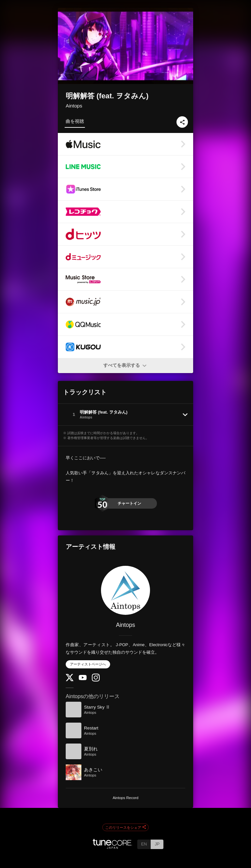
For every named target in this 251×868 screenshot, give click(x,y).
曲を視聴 (75, 121)
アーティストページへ (88, 664)
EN (144, 844)
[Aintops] (125, 590)
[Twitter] (70, 680)
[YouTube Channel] (83, 679)
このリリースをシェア (125, 827)
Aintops (74, 106)
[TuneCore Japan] (112, 847)
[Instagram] (96, 680)
